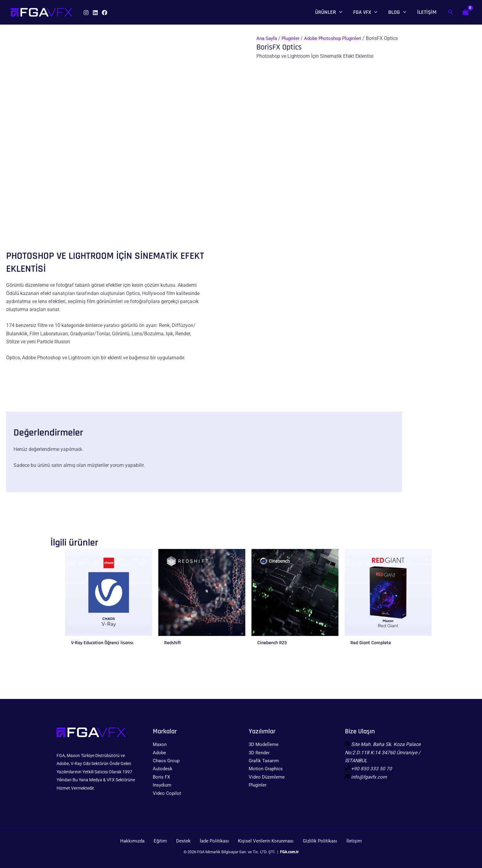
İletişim (345, 841)
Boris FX (162, 777)
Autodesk (163, 769)
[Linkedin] (95, 13)
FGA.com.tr (289, 852)
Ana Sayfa (268, 38)
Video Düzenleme (268, 777)
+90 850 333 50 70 (371, 769)
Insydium (163, 785)
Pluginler (293, 38)
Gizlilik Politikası (314, 841)
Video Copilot (167, 793)
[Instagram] (86, 13)
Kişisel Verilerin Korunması (263, 841)
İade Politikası (214, 841)
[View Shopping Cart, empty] (465, 12)
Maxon (160, 744)
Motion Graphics (267, 769)
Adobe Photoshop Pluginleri (338, 38)
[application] (339, 12)
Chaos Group (167, 761)
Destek (186, 841)
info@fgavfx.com (370, 777)
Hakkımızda (142, 841)
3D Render (260, 753)
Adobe (160, 753)
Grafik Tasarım (265, 761)
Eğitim (167, 841)
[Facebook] (105, 13)
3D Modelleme (264, 744)
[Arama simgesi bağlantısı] (451, 12)
